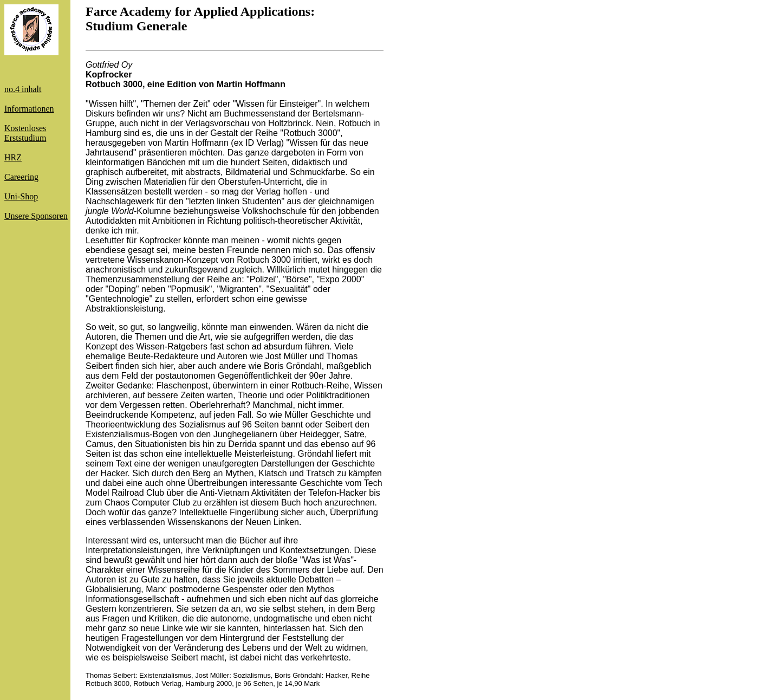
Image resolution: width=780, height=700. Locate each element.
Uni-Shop (21, 196)
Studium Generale (136, 26)
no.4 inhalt (23, 89)
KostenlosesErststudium (25, 133)
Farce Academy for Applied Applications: (200, 11)
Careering (21, 177)
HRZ (13, 157)
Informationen (29, 109)
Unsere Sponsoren (36, 216)
